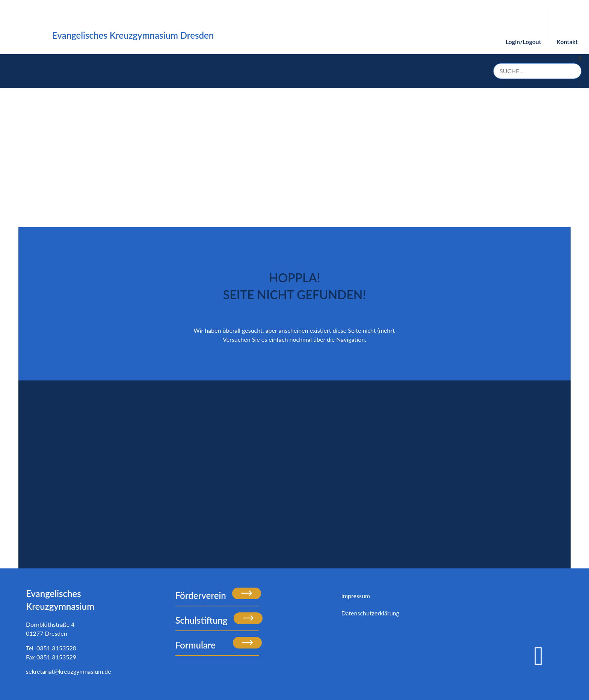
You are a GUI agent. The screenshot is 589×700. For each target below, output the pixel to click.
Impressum (356, 596)
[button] (537, 59)
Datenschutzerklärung (370, 613)
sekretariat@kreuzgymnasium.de (69, 671)
